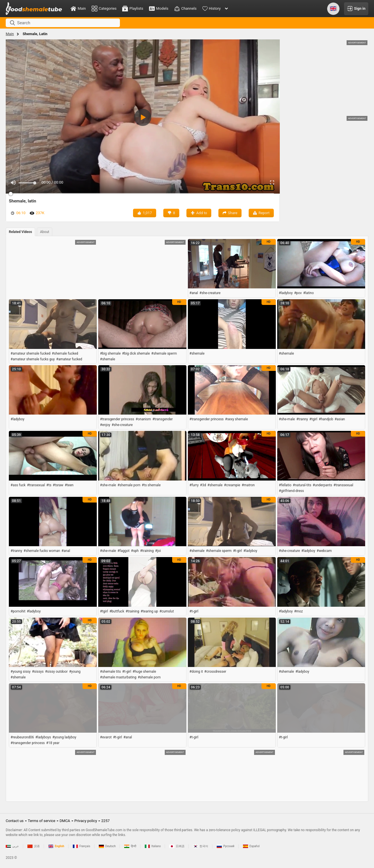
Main (10, 34)
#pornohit (18, 611)
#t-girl (237, 551)
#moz (298, 611)
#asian (340, 419)
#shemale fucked (65, 353)
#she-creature (210, 293)
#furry (194, 485)
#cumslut (166, 611)
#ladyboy (286, 293)
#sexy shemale (236, 419)
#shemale (107, 359)
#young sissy (21, 672)
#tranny (302, 419)
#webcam (324, 551)
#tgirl (313, 419)
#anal (194, 293)
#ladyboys (43, 737)
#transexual (36, 485)
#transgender (163, 419)
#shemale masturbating (118, 677)
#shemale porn (129, 485)
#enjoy (105, 425)
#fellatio (285, 485)
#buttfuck (117, 611)
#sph (135, 551)
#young (75, 672)
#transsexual (343, 485)
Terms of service (42, 821)
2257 (105, 821)
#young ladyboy (64, 737)
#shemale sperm (164, 353)
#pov (298, 293)
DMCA (65, 821)
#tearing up (149, 611)
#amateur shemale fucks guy (33, 359)
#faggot (123, 551)
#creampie (232, 485)
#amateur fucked (69, 359)
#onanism (143, 419)
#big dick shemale (136, 353)
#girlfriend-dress (291, 491)
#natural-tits (302, 485)
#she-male (287, 419)
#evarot (106, 737)
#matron (248, 485)
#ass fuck (18, 485)
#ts (49, 485)
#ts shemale (151, 485)
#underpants (322, 485)
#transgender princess (117, 419)
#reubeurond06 (22, 737)
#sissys (38, 672)
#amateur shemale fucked (31, 353)
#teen (69, 485)
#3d (203, 485)
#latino (308, 293)
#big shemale (110, 353)
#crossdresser (215, 672)
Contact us (15, 821)
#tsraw (58, 485)
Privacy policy (86, 821)
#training (147, 551)
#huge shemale (144, 672)
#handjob (326, 419)
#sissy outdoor (56, 672)
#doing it (196, 672)
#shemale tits (110, 672)
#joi (158, 551)
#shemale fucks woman (42, 551)
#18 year (53, 743)
